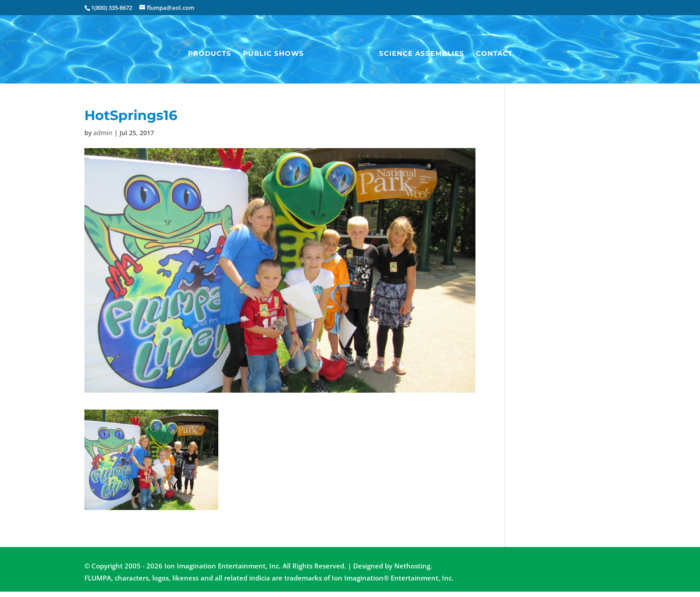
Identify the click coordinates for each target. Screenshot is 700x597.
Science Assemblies (422, 54)
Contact (494, 54)
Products (210, 54)
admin (103, 133)
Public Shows (273, 54)
